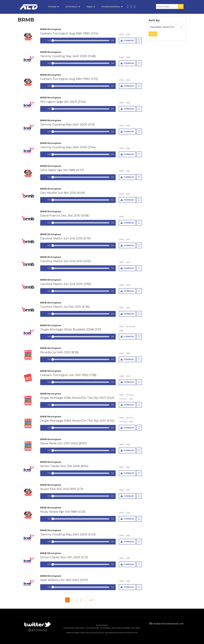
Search (181, 6)
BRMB (122, 34)
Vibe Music (130, 395)
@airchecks (38, 630)
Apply (153, 34)
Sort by (154, 20)
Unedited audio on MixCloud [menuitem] (135, 6)
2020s (128, 308)
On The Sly (123, 399)
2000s (128, 57)
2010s (128, 194)
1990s (128, 34)
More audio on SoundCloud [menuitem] (131, 6)
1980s (128, 80)
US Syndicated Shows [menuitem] (111, 7)
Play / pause (43, 41)
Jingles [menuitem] (90, 7)
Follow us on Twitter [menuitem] (128, 6)
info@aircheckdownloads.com (168, 623)
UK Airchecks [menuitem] (72, 7)
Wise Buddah (131, 326)
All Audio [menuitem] (52, 7)
